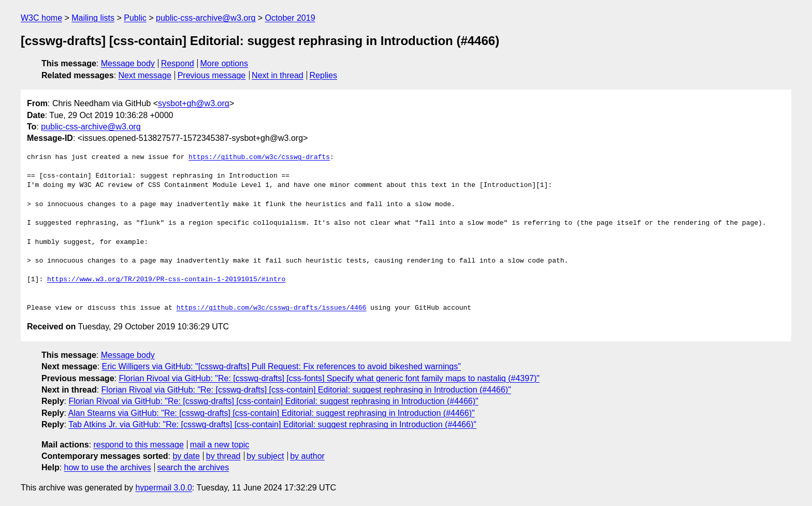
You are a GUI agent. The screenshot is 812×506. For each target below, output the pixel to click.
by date (186, 456)
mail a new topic (220, 445)
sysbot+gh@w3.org (194, 103)
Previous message (212, 75)
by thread (223, 456)
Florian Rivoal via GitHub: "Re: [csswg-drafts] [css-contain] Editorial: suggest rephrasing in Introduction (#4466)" (306, 390)
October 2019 (290, 18)
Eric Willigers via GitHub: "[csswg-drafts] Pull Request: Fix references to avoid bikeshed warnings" (281, 366)
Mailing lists (93, 18)
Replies (323, 75)
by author (307, 456)
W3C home (41, 18)
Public (135, 18)
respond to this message (138, 445)
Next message (145, 75)
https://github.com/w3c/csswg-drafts (259, 157)
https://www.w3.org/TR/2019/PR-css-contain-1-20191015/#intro (166, 280)
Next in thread (278, 75)
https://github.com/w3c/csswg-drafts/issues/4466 (272, 308)
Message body (128, 63)
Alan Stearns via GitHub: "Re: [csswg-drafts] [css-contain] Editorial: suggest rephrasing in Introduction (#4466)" (272, 413)
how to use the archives (108, 467)
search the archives (193, 467)
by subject (265, 456)
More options (224, 63)
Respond (178, 63)
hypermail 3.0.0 (163, 488)
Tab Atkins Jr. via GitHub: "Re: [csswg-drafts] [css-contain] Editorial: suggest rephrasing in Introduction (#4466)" (272, 424)
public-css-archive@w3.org (206, 18)
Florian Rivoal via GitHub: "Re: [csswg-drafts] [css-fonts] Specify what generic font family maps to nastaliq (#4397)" (329, 378)
